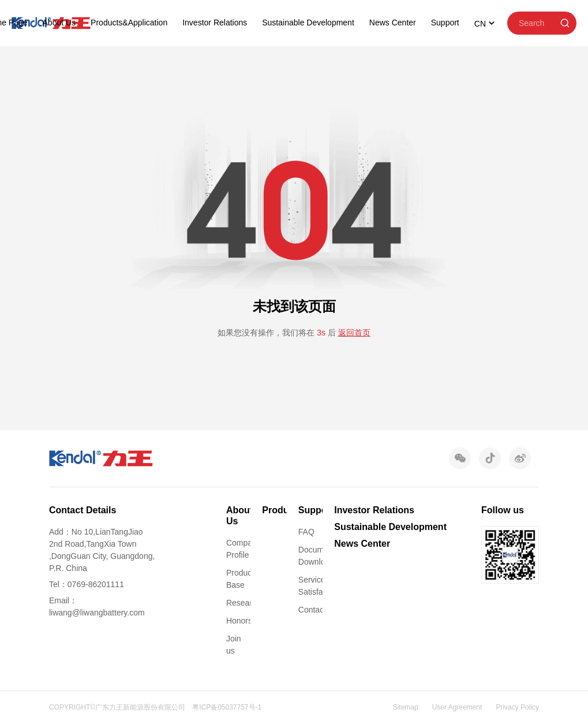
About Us (59, 23)
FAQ (306, 532)
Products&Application (129, 23)
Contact (312, 610)
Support (445, 23)
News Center (393, 23)
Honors (239, 621)
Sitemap (406, 707)
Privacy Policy (517, 707)
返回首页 (354, 333)
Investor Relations (215, 23)
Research (244, 603)
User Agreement (457, 707)
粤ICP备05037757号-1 (227, 707)
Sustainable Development (308, 23)
